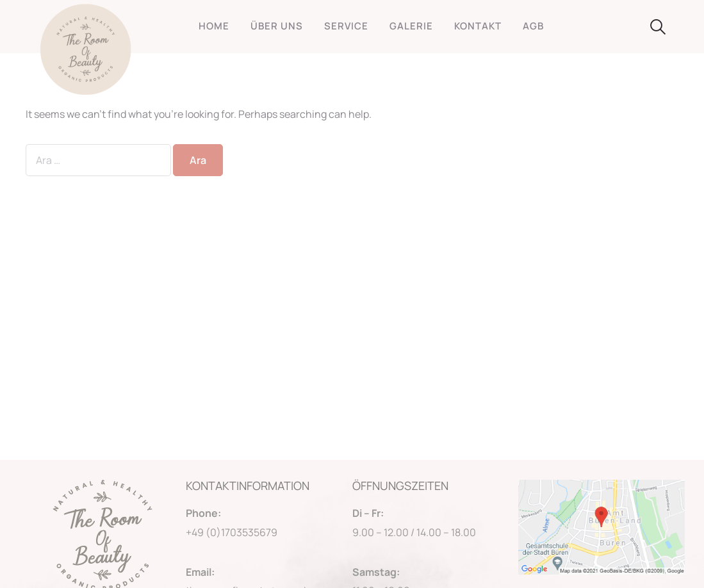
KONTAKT (478, 26)
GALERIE (411, 26)
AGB (533, 26)
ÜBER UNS (277, 26)
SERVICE (346, 26)
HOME (214, 26)
